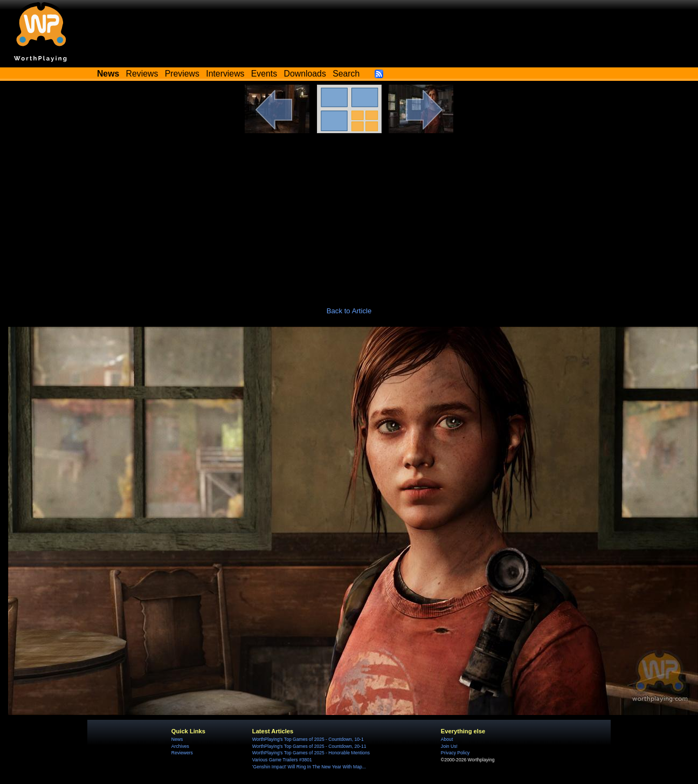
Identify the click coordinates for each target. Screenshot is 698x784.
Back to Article (349, 311)
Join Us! (449, 746)
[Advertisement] (349, 214)
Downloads (305, 74)
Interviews (225, 74)
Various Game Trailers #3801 (282, 760)
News (177, 739)
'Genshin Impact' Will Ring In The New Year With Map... (309, 767)
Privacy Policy (455, 753)
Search (346, 74)
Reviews (142, 74)
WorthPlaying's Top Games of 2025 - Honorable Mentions (311, 753)
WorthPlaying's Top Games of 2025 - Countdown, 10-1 (308, 739)
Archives (180, 746)
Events (264, 74)
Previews (182, 74)
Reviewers (182, 753)
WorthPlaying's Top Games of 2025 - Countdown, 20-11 (309, 746)
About (447, 739)
